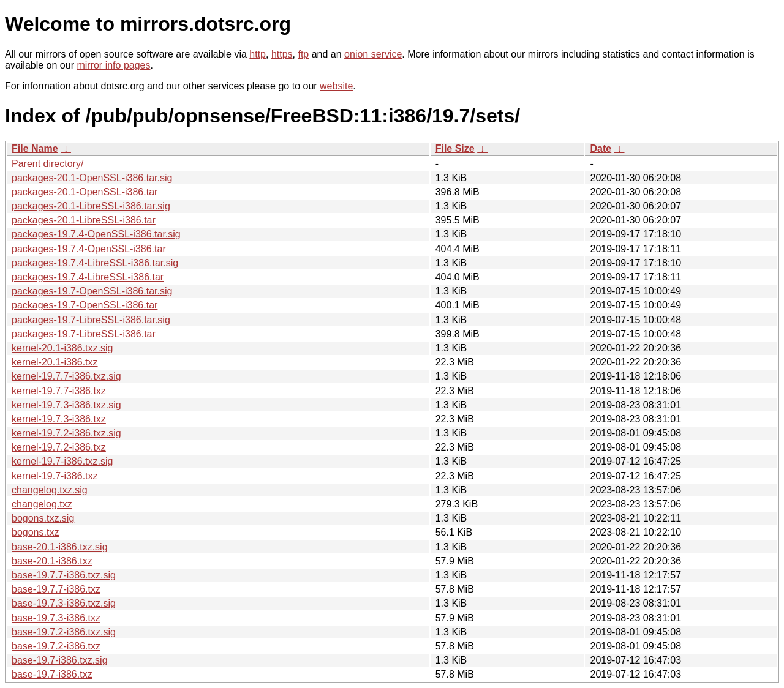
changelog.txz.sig (50, 490)
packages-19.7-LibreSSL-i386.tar (84, 334)
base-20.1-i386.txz (52, 561)
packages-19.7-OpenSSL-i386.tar (85, 305)
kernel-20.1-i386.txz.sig (62, 348)
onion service (373, 54)
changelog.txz (42, 504)
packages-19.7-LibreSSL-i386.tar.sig (91, 320)
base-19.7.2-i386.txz (56, 646)
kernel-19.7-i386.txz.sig (62, 461)
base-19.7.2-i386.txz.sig (64, 632)
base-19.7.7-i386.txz (56, 589)
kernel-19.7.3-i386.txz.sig (66, 405)
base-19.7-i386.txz (52, 674)
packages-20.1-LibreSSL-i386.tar (84, 220)
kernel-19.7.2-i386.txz (59, 447)
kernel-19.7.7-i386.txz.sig (66, 376)
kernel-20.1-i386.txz (55, 362)
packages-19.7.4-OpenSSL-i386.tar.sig (96, 234)
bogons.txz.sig (43, 518)
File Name (35, 148)
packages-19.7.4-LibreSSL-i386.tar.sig (95, 263)
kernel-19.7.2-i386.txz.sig (66, 433)
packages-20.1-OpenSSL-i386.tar (85, 192)
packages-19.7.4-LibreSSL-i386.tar (88, 277)
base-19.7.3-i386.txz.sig (64, 603)
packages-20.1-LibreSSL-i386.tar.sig (91, 206)
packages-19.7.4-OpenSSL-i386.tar (89, 249)
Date (601, 148)
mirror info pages (113, 65)
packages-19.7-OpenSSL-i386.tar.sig (92, 291)
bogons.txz (35, 532)
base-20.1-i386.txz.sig (60, 547)
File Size (455, 148)
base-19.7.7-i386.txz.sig (64, 575)
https (282, 54)
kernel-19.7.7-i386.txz (59, 391)
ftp (303, 54)
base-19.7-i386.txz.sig (60, 660)
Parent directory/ (47, 164)
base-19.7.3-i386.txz (56, 618)
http (258, 54)
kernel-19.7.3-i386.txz (59, 419)
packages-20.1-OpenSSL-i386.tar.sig (92, 178)
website (336, 86)
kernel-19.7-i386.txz (55, 476)
